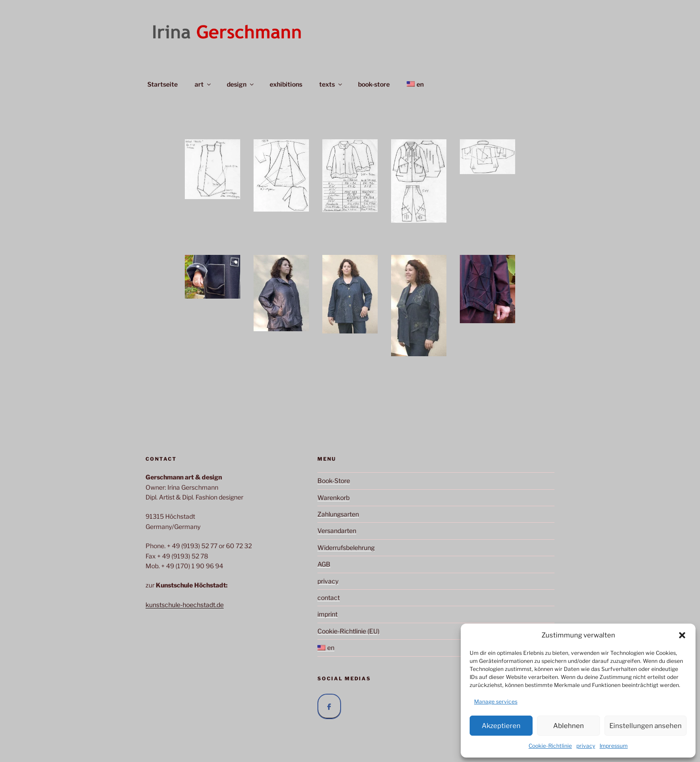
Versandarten (337, 531)
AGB (324, 564)
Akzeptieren (501, 726)
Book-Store (334, 481)
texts (331, 84)
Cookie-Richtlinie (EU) (348, 631)
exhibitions (286, 84)
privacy (586, 746)
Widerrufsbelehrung (346, 548)
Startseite (162, 84)
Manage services (496, 702)
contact (329, 598)
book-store (374, 84)
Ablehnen (569, 726)
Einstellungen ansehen (646, 726)
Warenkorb (333, 498)
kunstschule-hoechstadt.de (185, 605)
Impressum (614, 746)
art (203, 84)
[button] (682, 635)
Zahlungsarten (338, 514)
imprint (327, 614)
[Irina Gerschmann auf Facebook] (329, 706)
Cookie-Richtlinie (550, 746)
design (241, 84)
